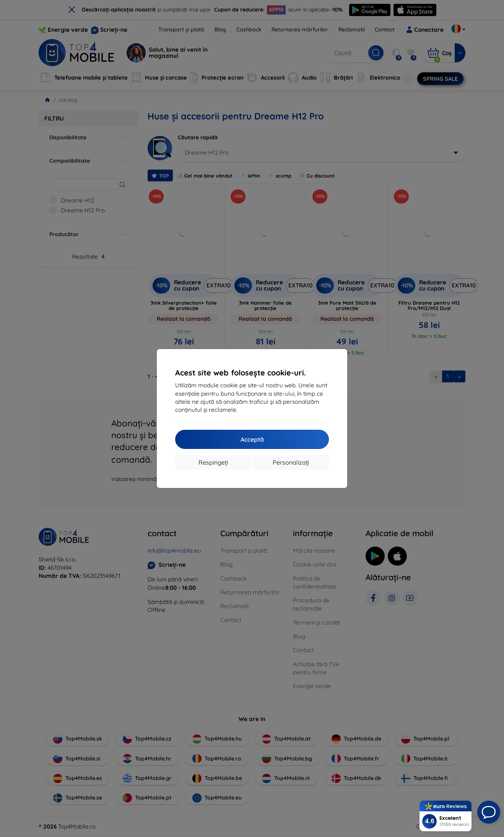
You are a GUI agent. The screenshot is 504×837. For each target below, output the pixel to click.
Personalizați (291, 462)
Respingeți (213, 462)
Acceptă (252, 439)
